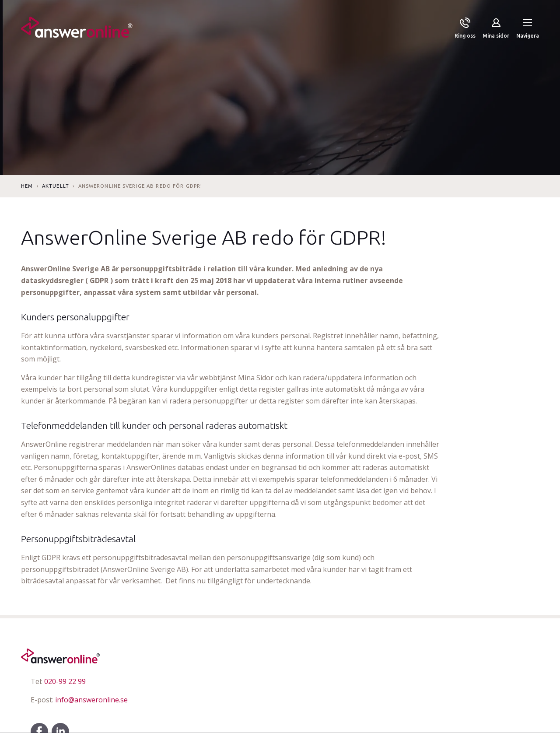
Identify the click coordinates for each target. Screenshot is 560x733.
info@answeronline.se (79, 700)
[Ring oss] (465, 29)
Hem (27, 186)
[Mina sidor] (496, 29)
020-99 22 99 (58, 681)
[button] (528, 29)
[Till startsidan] (77, 29)
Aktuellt (56, 186)
